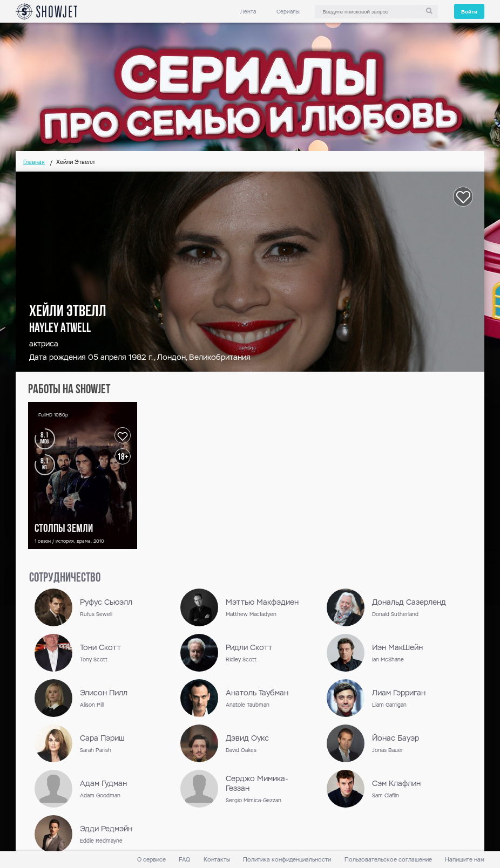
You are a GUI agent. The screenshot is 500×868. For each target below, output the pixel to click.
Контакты (217, 860)
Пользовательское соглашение (388, 860)
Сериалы (288, 12)
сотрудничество (65, 578)
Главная (34, 162)
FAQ (184, 860)
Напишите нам (465, 860)
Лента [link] (248, 12)
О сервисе (151, 860)
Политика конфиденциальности (287, 860)
